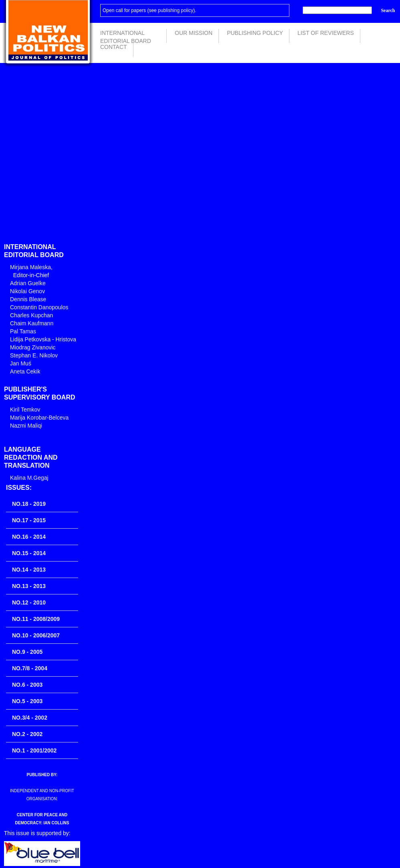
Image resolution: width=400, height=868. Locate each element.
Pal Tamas (23, 331)
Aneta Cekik (25, 371)
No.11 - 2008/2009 (36, 619)
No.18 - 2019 (29, 504)
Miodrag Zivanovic (33, 347)
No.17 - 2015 (29, 520)
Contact (114, 47)
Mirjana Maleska (30, 267)
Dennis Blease (28, 299)
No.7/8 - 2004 (30, 668)
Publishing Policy (255, 33)
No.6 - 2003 (27, 685)
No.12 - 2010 (29, 602)
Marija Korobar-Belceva (39, 418)
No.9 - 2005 (27, 652)
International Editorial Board (126, 36)
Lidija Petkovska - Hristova (43, 339)
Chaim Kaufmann (32, 323)
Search (388, 10)
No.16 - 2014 (29, 537)
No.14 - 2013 (29, 570)
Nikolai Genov (27, 291)
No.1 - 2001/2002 (34, 750)
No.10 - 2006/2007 (36, 635)
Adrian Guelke (28, 283)
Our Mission (194, 33)
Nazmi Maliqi (26, 426)
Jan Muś (21, 363)
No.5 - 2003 (27, 701)
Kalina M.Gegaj (29, 478)
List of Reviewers (326, 33)
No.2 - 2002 (27, 734)
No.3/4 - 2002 (30, 718)
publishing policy (176, 10)
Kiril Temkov (25, 410)
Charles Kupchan (31, 315)
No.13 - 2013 (29, 586)
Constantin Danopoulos (39, 307)
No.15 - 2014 (29, 553)
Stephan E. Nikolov (34, 355)
